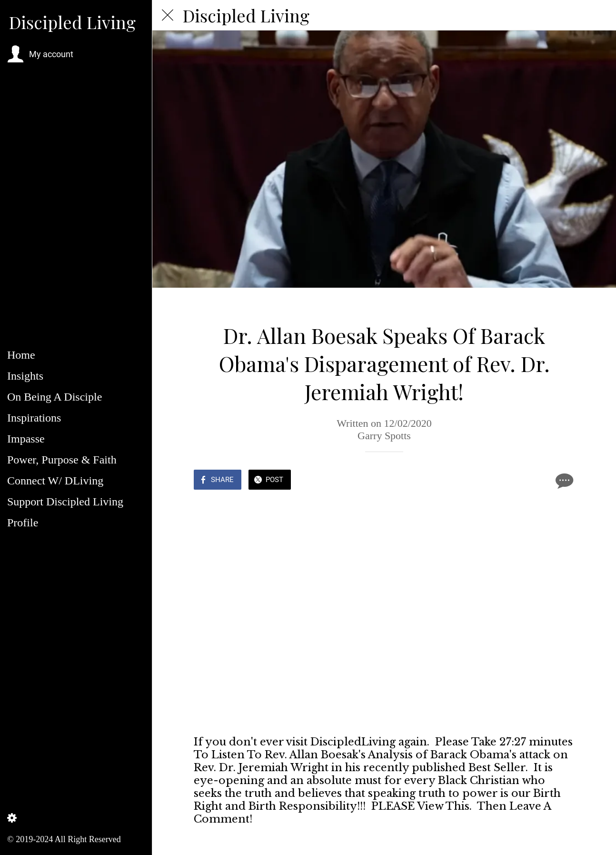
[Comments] (563, 481)
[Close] (168, 15)
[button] (40, 54)
